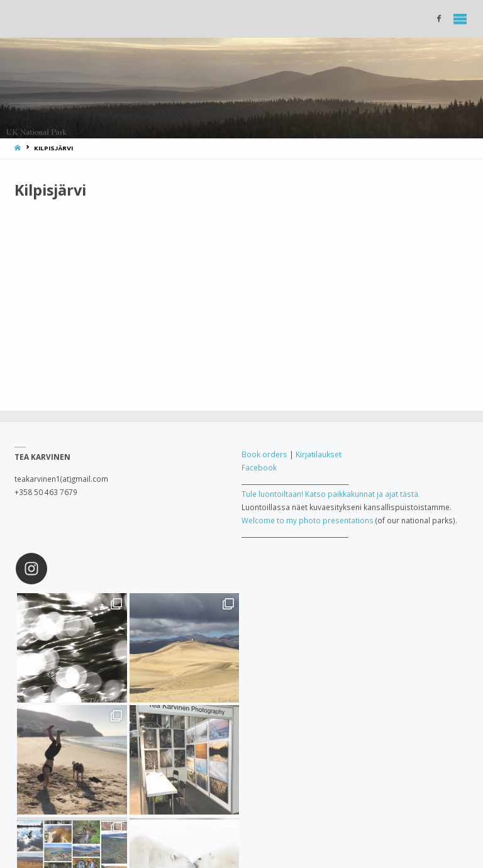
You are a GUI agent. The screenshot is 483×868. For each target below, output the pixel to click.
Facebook (259, 467)
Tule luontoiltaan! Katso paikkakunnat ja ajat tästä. (331, 494)
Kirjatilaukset (319, 454)
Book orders (264, 454)
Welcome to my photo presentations (308, 520)
